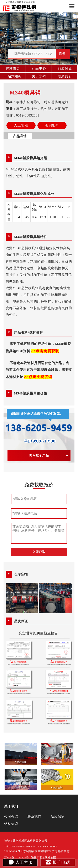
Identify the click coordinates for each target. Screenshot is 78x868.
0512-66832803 (28, 115)
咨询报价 (52, 125)
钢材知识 (11, 824)
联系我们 (65, 76)
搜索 (62, 54)
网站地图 (50, 858)
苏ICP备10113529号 (17, 858)
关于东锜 (39, 76)
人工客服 (20, 862)
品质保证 (65, 68)
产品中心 (39, 68)
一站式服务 (13, 76)
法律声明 (37, 858)
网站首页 (13, 68)
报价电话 (58, 862)
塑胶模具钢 (23, 169)
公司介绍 (11, 817)
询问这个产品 (39, 455)
